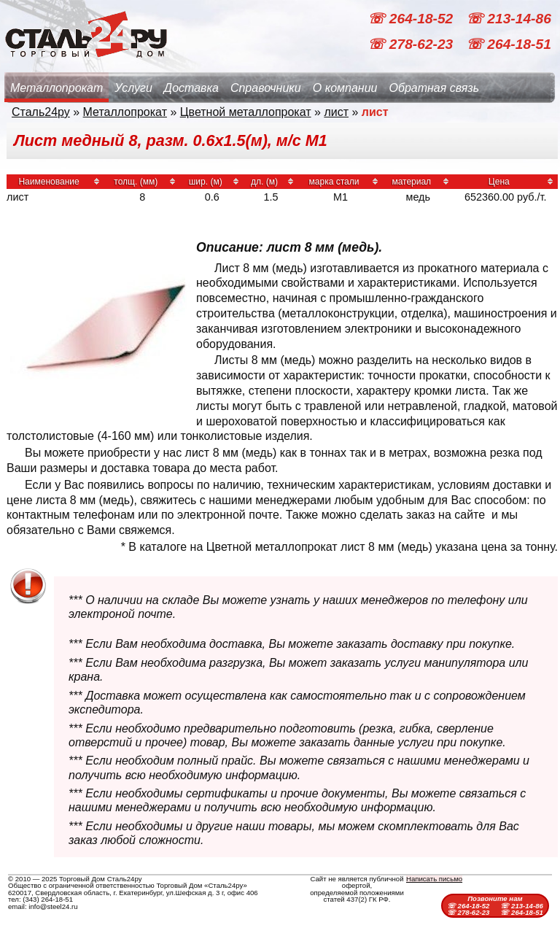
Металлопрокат (57, 88)
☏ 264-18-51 (509, 44)
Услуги (133, 88)
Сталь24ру (41, 112)
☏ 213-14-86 (509, 19)
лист (336, 112)
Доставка (191, 88)
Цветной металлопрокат (246, 112)
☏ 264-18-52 (412, 19)
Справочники (266, 88)
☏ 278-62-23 (412, 44)
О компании (345, 88)
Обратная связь (434, 88)
